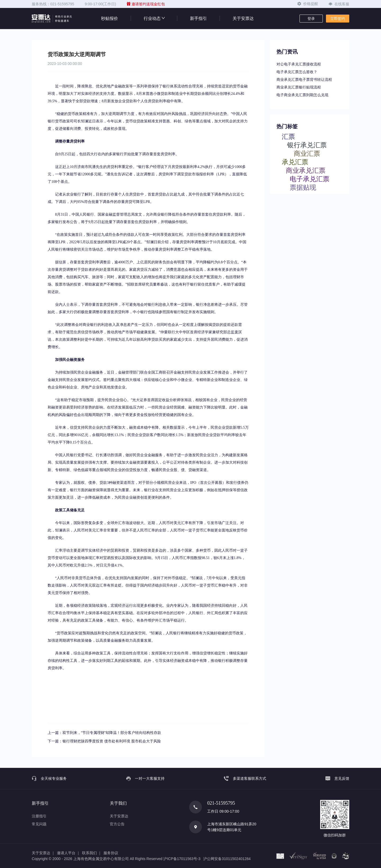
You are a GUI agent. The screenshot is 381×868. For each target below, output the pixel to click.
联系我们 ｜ (92, 853)
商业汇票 (307, 153)
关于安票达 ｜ (43, 853)
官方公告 (117, 824)
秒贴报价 (110, 18)
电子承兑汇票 (310, 179)
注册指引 (39, 816)
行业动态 (154, 18)
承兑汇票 (295, 162)
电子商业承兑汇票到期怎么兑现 (302, 95)
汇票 (288, 136)
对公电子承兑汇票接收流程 (299, 64)
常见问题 (39, 824)
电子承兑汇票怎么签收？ (297, 72)
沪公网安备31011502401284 (227, 859)
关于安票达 (243, 18)
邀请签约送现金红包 (146, 4)
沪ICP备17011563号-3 (182, 859)
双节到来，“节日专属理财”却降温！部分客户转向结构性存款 (112, 733)
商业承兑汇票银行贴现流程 (299, 87)
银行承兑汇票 (307, 145)
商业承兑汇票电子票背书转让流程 (304, 79)
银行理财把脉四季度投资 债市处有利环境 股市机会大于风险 (112, 741)
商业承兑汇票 (306, 170)
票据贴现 (303, 187)
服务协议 (111, 853)
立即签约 (338, 19)
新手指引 (198, 18)
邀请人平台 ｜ (69, 853)
